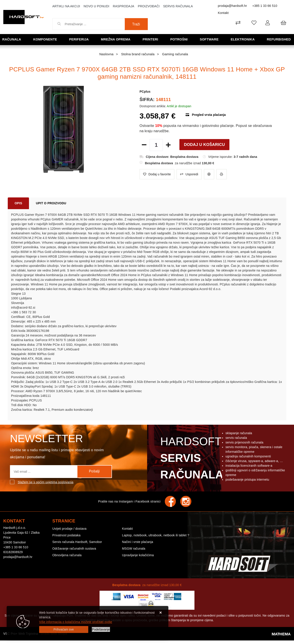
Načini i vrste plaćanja (137, 542)
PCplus (145, 92)
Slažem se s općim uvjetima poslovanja (46, 482)
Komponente (46, 39)
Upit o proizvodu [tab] (51, 203)
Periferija (79, 39)
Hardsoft (191, 459)
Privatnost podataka (67, 535)
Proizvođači (149, 6)
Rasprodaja (124, 6)
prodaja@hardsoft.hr (233, 6)
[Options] (101, 630)
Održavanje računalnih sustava (74, 548)
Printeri (151, 39)
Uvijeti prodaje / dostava (69, 529)
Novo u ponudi (96, 6)
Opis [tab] (18, 203)
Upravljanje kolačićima (138, 555)
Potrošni (179, 39)
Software (210, 39)
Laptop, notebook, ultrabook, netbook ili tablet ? (156, 535)
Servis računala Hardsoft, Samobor (77, 542)
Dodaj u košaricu (204, 145)
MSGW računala (134, 548)
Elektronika (243, 39)
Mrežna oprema (116, 39)
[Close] (64, 630)
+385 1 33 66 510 (265, 6)
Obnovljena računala (67, 555)
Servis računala (178, 6)
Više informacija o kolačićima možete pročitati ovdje (76, 622)
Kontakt (223, 13)
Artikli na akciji (66, 6)
